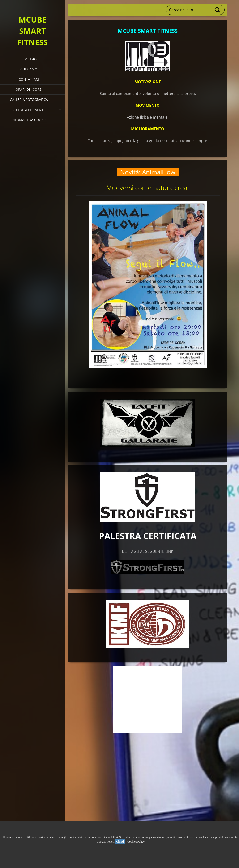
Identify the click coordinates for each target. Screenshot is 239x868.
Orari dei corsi (29, 89)
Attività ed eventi (29, 110)
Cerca (218, 10)
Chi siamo (29, 69)
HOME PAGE (29, 59)
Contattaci (29, 79)
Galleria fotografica (29, 100)
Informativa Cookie (29, 120)
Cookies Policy (136, 842)
